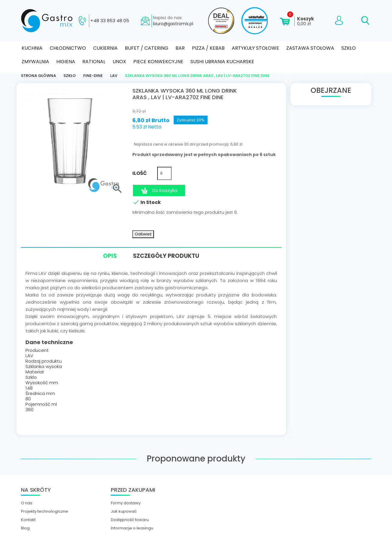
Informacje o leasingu (132, 528)
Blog (25, 528)
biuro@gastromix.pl (173, 24)
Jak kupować (124, 511)
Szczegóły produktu (167, 256)
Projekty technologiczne (44, 511)
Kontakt (28, 520)
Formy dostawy (126, 503)
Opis (107, 256)
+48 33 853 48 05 (110, 21)
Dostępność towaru (130, 520)
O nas (27, 503)
